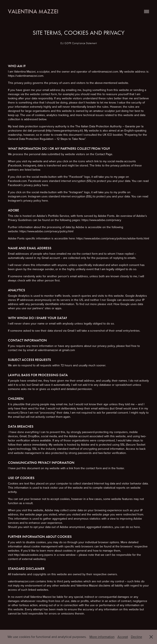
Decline (137, 637)
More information (102, 637)
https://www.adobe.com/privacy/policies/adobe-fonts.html (113, 238)
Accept (123, 637)
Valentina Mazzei (33, 11)
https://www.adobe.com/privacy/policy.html (46, 231)
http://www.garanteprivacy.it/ (64, 130)
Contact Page (104, 154)
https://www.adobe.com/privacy (101, 220)
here (45, 185)
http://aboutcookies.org (29, 555)
